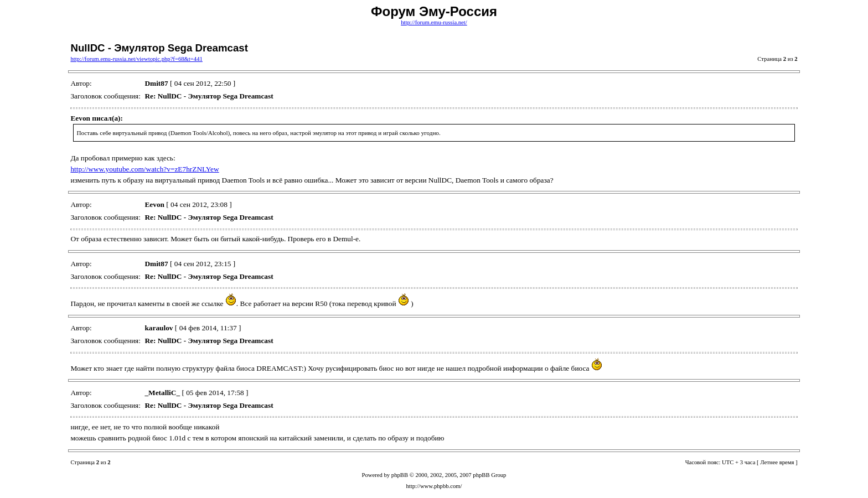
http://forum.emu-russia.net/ (434, 22)
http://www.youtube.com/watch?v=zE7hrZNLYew (144, 169)
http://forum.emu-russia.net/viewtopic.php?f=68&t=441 (136, 59)
